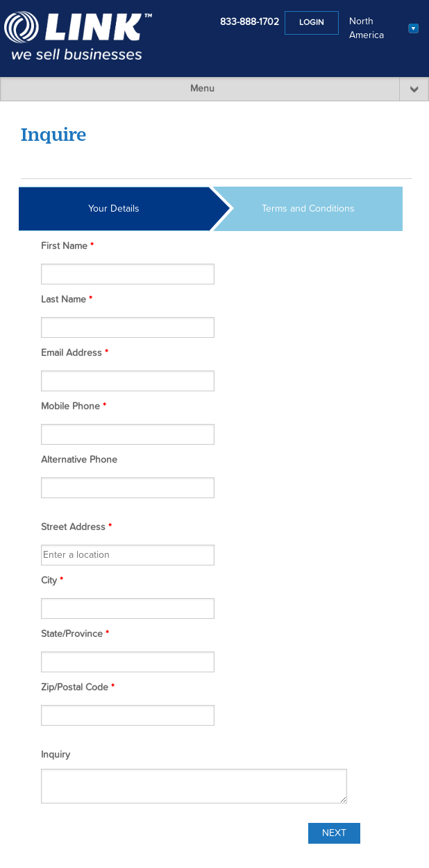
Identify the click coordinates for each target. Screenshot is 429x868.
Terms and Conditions (308, 209)
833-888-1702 (250, 22)
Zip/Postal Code (78, 688)
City (52, 581)
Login (312, 23)
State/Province (75, 634)
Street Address (76, 527)
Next (334, 833)
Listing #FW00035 (377, 165)
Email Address (75, 353)
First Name (67, 246)
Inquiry (56, 755)
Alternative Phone (79, 460)
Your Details (114, 209)
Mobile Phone (74, 407)
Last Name (67, 300)
